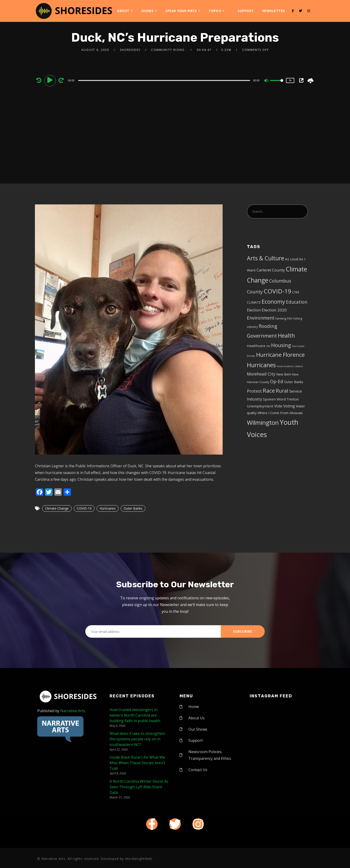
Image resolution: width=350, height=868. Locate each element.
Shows (147, 11)
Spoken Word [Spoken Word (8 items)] (274, 399)
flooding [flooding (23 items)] (268, 326)
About (123, 11)
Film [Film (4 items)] (290, 318)
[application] (165, 80)
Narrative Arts (73, 711)
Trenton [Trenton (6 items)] (293, 399)
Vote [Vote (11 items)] (278, 406)
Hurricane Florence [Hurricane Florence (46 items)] (280, 355)
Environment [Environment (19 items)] (261, 318)
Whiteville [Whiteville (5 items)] (296, 413)
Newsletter (274, 11)
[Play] (51, 80)
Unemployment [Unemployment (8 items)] (260, 406)
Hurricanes (108, 508)
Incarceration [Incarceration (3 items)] (285, 366)
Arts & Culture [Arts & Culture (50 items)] (266, 258)
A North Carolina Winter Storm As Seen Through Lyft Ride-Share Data (139, 787)
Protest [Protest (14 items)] (254, 391)
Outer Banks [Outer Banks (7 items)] (294, 382)
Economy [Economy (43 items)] (273, 301)
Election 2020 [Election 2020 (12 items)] (274, 310)
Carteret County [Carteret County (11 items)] (271, 270)
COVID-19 (84, 508)
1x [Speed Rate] (290, 80)
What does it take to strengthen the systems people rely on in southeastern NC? (137, 739)
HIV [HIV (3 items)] (268, 346)
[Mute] (267, 81)
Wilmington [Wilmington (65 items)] (263, 422)
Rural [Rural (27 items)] (282, 391)
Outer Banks (133, 508)
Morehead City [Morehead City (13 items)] (261, 374)
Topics (215, 11)
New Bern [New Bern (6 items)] (284, 374)
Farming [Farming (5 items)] (281, 318)
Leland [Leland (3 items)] (298, 366)
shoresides (130, 50)
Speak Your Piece (181, 11)
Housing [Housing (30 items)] (281, 345)
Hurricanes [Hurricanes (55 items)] (261, 365)
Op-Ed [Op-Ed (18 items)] (277, 381)
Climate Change (57, 508)
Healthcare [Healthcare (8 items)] (256, 346)
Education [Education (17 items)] (297, 302)
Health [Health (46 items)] (286, 335)
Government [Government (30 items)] (262, 336)
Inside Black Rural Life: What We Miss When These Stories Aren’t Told (137, 763)
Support (246, 11)
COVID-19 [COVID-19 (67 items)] (277, 291)
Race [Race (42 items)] (269, 391)
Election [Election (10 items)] (254, 310)
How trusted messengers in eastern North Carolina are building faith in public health (135, 715)
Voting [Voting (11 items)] (289, 406)
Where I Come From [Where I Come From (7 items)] (273, 413)
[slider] (164, 80)
